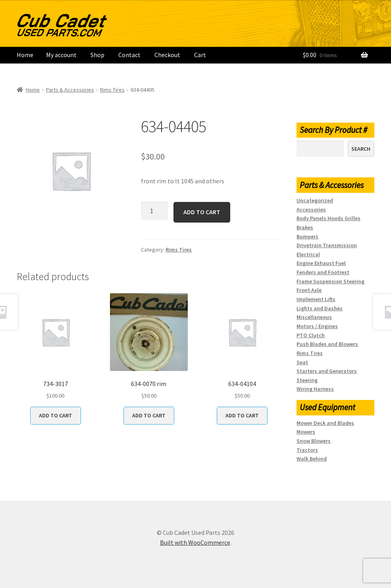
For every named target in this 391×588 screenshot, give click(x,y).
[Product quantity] (154, 211)
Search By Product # (333, 130)
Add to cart (202, 212)
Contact (129, 55)
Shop (97, 55)
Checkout (167, 55)
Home (25, 55)
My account (61, 55)
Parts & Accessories (70, 90)
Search (361, 149)
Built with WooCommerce (195, 542)
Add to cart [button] (56, 415)
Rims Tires (112, 90)
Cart (200, 55)
